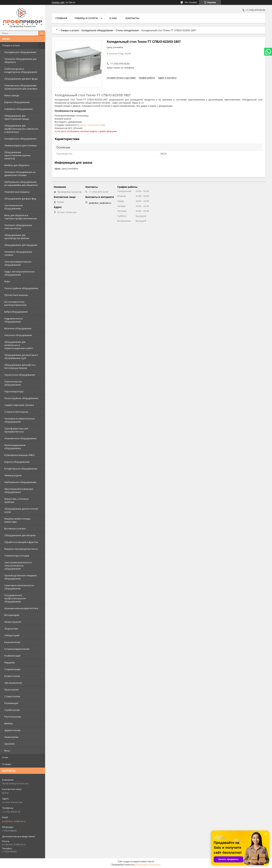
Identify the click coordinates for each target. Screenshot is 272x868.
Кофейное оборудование (18, 109)
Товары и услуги (11, 45)
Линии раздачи (13, 475)
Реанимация (11, 703)
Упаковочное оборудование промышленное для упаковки (21, 87)
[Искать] (42, 33)
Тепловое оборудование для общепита (20, 60)
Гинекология (11, 737)
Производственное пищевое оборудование (21, 577)
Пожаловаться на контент (148, 865)
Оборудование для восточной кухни (21, 510)
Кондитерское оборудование (21, 469)
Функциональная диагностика (21, 608)
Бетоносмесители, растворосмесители (15, 303)
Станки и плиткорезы (16, 412)
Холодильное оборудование (20, 52)
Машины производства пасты (21, 549)
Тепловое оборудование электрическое (18, 227)
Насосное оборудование (18, 335)
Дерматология (12, 730)
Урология (9, 744)
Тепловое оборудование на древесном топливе (20, 174)
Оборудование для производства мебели (17, 237)
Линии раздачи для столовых (21, 145)
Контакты (132, 18)
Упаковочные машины (17, 192)
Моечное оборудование (18, 328)
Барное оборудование (17, 102)
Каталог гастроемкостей (91, 125)
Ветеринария (12, 615)
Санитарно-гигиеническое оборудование (19, 587)
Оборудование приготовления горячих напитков (18, 155)
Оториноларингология (17, 649)
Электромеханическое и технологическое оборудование (18, 566)
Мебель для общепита (17, 165)
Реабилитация (12, 656)
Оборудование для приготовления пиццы (17, 117)
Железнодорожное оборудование (15, 447)
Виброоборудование (16, 312)
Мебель (9, 723)
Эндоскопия (11, 629)
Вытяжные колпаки (15, 529)
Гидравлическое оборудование (14, 320)
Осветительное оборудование (13, 383)
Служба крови (12, 710)
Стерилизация (12, 669)
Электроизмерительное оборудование (18, 263)
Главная (61, 18)
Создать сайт (58, 2)
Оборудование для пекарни (20, 535)
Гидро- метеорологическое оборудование (19, 273)
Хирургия (9, 662)
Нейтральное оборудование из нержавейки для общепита (21, 183)
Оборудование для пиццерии (21, 245)
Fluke (7, 281)
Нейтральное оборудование (20, 482)
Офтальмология (13, 683)
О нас (5, 757)
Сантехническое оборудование (14, 207)
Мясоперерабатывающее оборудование (19, 490)
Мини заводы (12, 95)
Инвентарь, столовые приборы (16, 500)
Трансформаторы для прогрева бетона (16, 430)
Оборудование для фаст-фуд (20, 199)
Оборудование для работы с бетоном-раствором (20, 366)
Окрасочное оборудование (20, 375)
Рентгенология (13, 717)
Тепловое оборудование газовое (18, 253)
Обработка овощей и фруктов (21, 542)
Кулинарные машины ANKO (20, 455)
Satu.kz (151, 862)
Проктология (11, 690)
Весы (7, 751)
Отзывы (7, 764)
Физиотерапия (13, 622)
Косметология (12, 676)
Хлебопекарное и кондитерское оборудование (21, 70)
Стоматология (12, 696)
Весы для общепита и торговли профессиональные (21, 217)
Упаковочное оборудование (20, 438)
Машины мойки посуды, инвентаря (18, 520)
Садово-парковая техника (19, 405)
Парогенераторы (14, 391)
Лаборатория (12, 635)
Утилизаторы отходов (17, 556)
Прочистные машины (16, 295)
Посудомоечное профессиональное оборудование (15, 598)
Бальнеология (12, 642)
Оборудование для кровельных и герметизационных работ (19, 345)
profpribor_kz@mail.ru (14, 821)
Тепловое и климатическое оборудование (20, 420)
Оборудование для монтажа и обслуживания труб (21, 357)
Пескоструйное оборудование (21, 288)
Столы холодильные (127, 30)
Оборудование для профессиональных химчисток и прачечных (21, 129)
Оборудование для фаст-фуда (21, 79)
